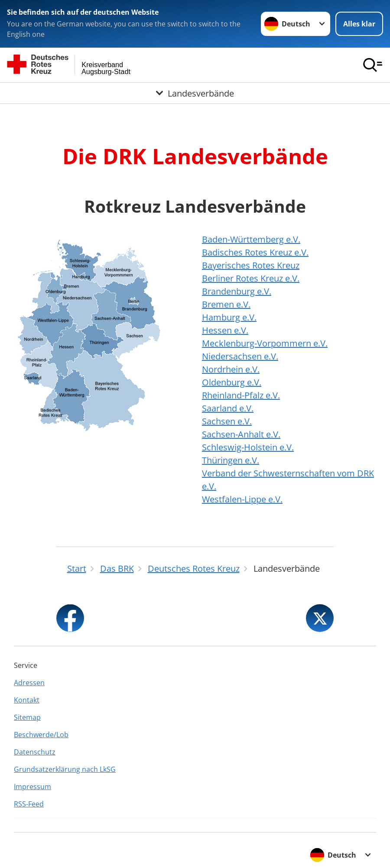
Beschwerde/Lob (41, 735)
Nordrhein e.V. (231, 369)
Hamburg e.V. (229, 317)
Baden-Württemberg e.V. (251, 239)
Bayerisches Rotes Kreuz (251, 265)
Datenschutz (35, 752)
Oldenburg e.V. (232, 382)
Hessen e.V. (225, 330)
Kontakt (27, 700)
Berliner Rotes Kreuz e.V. (251, 278)
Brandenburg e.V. (237, 291)
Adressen (29, 683)
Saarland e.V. (228, 408)
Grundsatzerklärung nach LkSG (65, 769)
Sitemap (27, 717)
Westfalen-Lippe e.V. (242, 499)
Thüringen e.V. (231, 460)
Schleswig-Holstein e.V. (248, 447)
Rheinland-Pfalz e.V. (241, 395)
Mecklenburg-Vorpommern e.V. (265, 343)
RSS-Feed (29, 804)
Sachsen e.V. (227, 421)
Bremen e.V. (226, 304)
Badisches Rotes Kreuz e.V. (255, 252)
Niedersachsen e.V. (240, 356)
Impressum (32, 787)
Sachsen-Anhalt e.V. (241, 434)
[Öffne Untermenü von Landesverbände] (195, 93)
